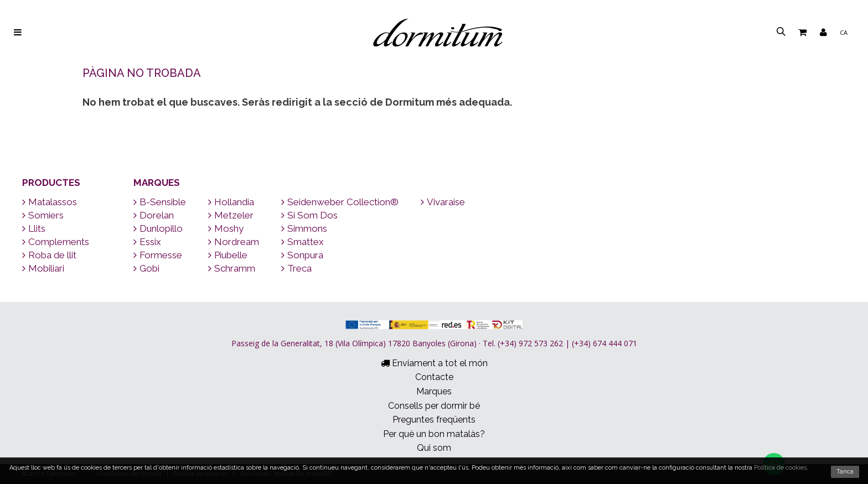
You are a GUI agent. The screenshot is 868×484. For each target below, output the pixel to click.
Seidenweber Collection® (340, 202)
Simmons (304, 228)
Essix (147, 242)
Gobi (146, 268)
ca (844, 32)
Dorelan (154, 215)
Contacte (434, 377)
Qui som (434, 448)
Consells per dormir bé (434, 406)
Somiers (43, 215)
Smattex (303, 242)
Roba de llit (49, 255)
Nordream (234, 242)
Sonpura (302, 255)
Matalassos (50, 202)
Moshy (226, 228)
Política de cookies (780, 468)
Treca (296, 268)
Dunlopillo (158, 228)
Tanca (845, 472)
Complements (56, 242)
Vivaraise (443, 202)
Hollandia (231, 202)
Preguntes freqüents (434, 420)
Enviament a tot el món (434, 363)
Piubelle (228, 255)
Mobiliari (43, 268)
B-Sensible (160, 202)
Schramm (232, 268)
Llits (34, 228)
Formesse (158, 255)
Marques (157, 183)
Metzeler (231, 215)
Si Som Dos (309, 215)
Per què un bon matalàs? (434, 434)
